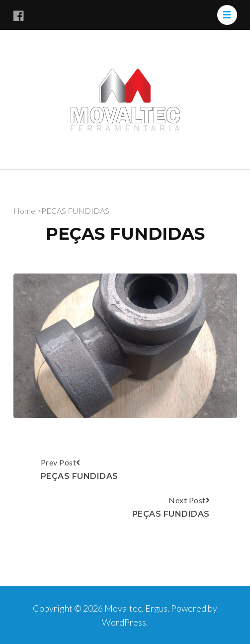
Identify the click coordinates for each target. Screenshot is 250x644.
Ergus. (158, 608)
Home (24, 211)
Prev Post (80, 470)
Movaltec (123, 608)
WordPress (124, 622)
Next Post (171, 508)
